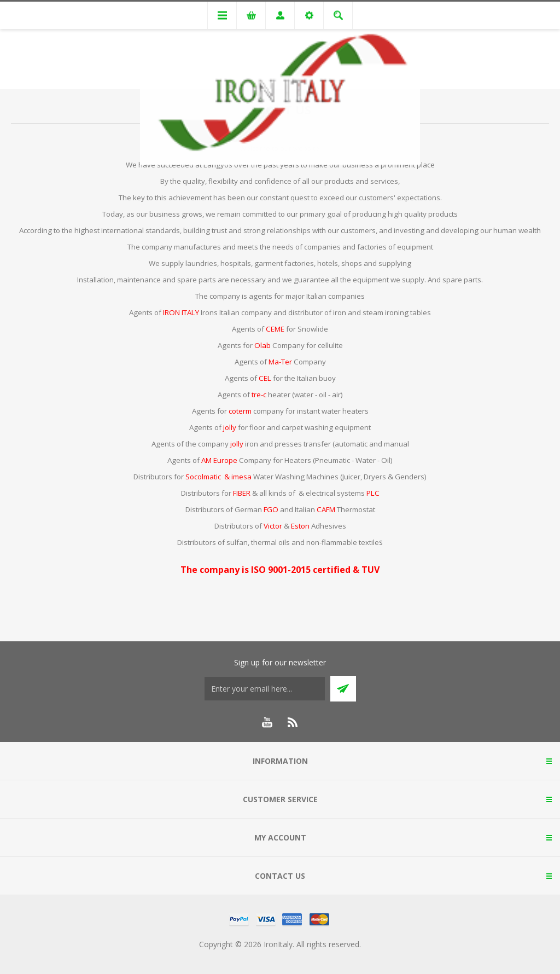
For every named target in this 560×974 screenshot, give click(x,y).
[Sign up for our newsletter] (265, 689)
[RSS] (293, 722)
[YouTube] (267, 722)
